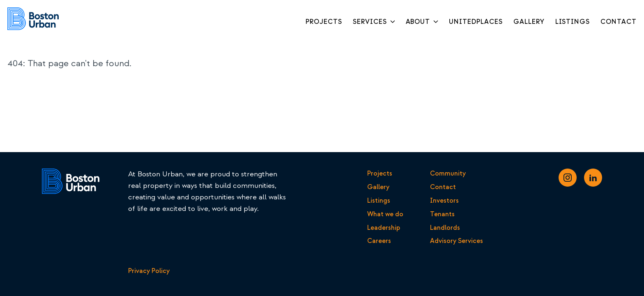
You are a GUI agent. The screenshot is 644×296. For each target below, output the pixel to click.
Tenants (442, 214)
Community (448, 173)
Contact (443, 187)
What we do (385, 214)
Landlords (445, 228)
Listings (379, 201)
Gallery (378, 187)
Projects (380, 173)
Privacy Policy (149, 271)
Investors (444, 201)
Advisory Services (457, 241)
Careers (379, 241)
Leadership (384, 228)
